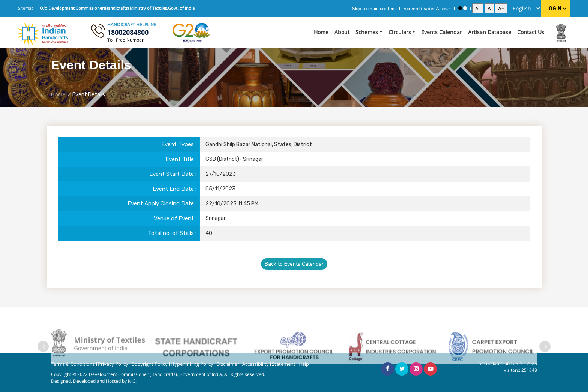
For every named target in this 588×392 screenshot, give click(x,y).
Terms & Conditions (73, 364)
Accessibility (256, 364)
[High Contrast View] (460, 8)
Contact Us (531, 32)
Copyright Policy (149, 364)
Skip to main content (374, 9)
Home (321, 32)
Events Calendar (442, 32)
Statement (284, 364)
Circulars (400, 32)
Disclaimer (228, 364)
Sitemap (26, 8)
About (342, 32)
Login (556, 9)
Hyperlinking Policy (192, 364)
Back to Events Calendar (294, 264)
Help (304, 364)
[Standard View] (465, 8)
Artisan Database (490, 32)
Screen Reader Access (427, 9)
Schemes (367, 32)
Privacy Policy (113, 364)
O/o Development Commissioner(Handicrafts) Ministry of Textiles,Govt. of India (117, 8)
